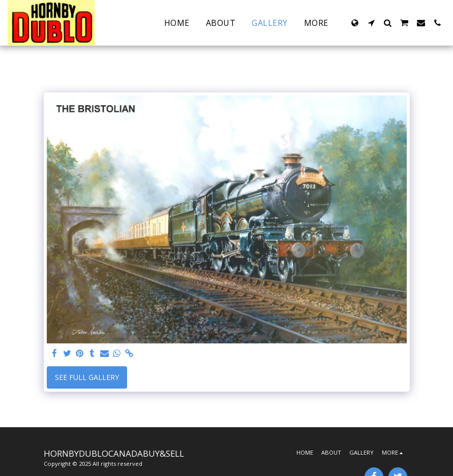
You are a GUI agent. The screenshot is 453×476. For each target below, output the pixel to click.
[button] (371, 23)
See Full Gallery (87, 377)
